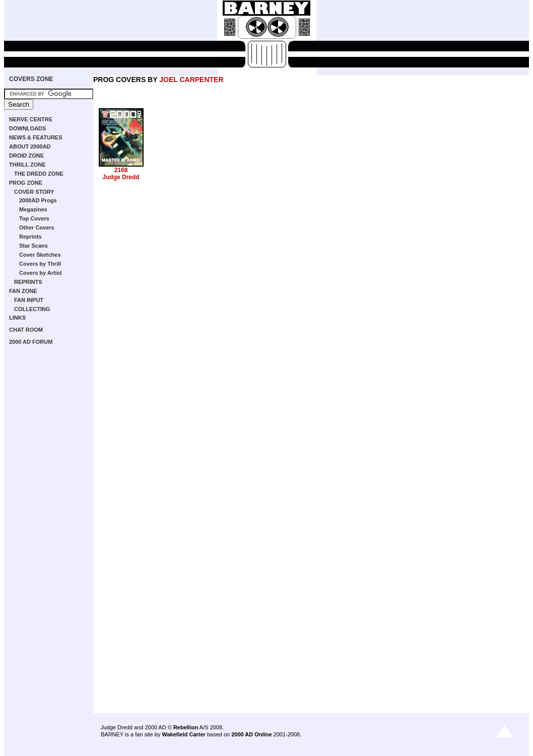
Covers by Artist (41, 273)
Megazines (33, 209)
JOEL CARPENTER (191, 80)
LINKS (17, 318)
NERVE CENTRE (31, 119)
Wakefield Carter (183, 734)
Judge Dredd (121, 177)
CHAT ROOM (26, 330)
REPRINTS (28, 282)
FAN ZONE (23, 291)
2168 (121, 170)
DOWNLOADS (27, 128)
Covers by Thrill (40, 264)
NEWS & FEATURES (36, 137)
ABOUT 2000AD (30, 146)
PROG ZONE (26, 183)
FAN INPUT (29, 300)
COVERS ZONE (31, 79)
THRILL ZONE (27, 165)
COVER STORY (34, 192)
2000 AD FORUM (31, 342)
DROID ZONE (26, 156)
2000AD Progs (38, 200)
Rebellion (186, 727)
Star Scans (34, 246)
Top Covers (34, 218)
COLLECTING (32, 309)
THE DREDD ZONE (39, 174)
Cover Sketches (40, 255)
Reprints (30, 237)
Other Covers (37, 228)
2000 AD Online (251, 734)
